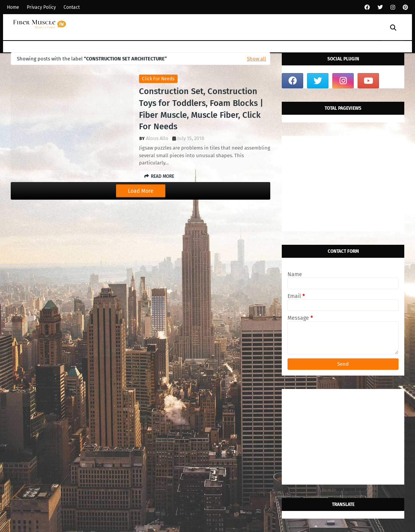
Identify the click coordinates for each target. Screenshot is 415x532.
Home (13, 7)
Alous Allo (157, 138)
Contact (72, 7)
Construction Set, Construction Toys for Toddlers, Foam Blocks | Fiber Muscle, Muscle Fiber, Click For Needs (201, 109)
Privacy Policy (41, 7)
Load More (141, 191)
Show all (257, 59)
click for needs (158, 79)
